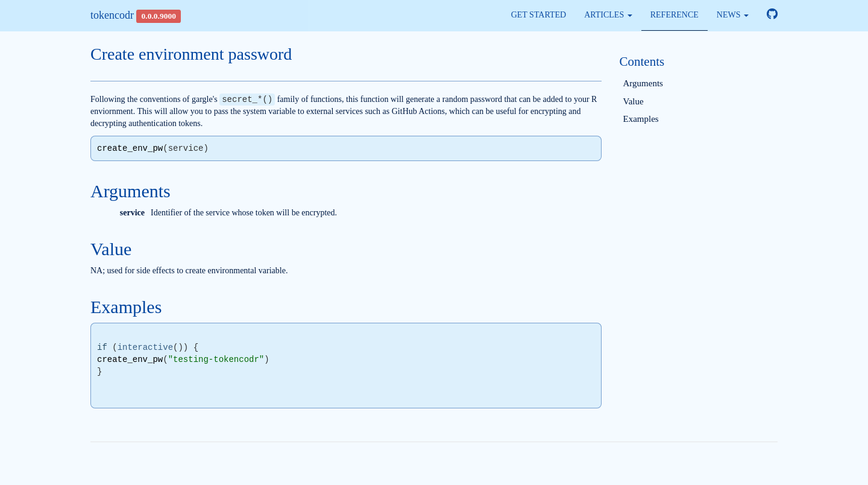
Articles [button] (608, 15)
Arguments (643, 83)
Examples (641, 119)
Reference (675, 15)
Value (634, 101)
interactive (145, 348)
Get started (539, 15)
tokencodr (112, 15)
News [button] (733, 15)
